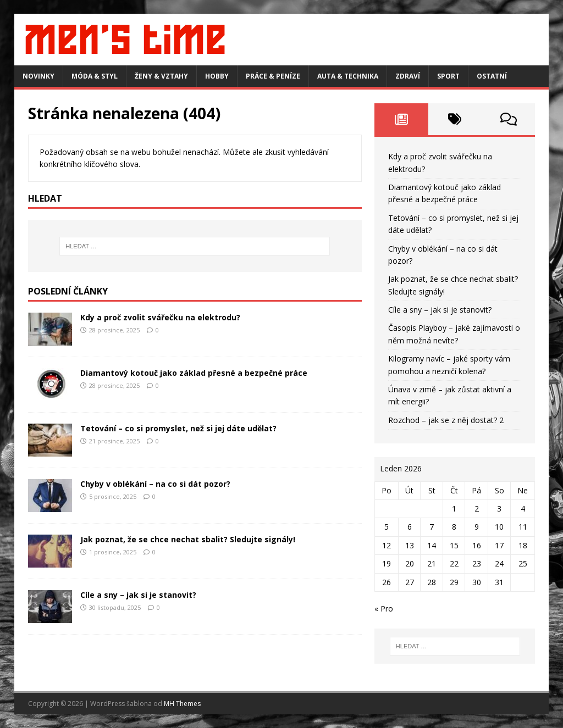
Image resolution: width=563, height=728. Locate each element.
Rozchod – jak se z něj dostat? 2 (446, 420)
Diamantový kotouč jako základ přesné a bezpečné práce (194, 373)
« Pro (384, 608)
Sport (448, 76)
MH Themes (182, 704)
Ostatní (492, 76)
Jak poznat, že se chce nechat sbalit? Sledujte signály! (188, 539)
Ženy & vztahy (161, 76)
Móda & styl (95, 76)
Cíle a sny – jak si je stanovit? (138, 595)
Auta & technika (348, 76)
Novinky (38, 76)
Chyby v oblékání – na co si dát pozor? (155, 484)
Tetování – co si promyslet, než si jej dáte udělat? (178, 428)
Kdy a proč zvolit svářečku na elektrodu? (160, 317)
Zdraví (408, 76)
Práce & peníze (273, 76)
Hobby (217, 76)
